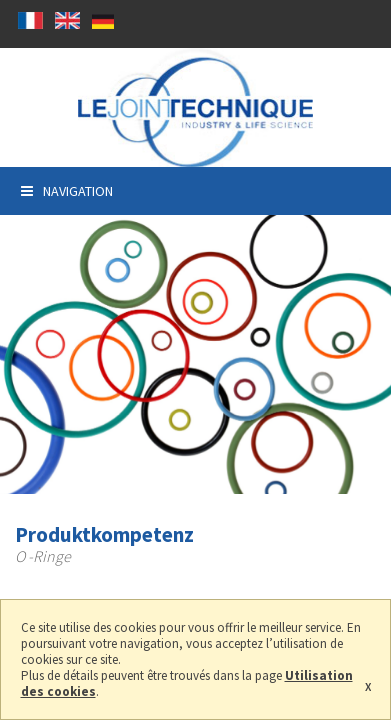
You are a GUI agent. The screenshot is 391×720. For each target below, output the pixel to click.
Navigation (67, 191)
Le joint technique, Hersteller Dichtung (195, 107)
